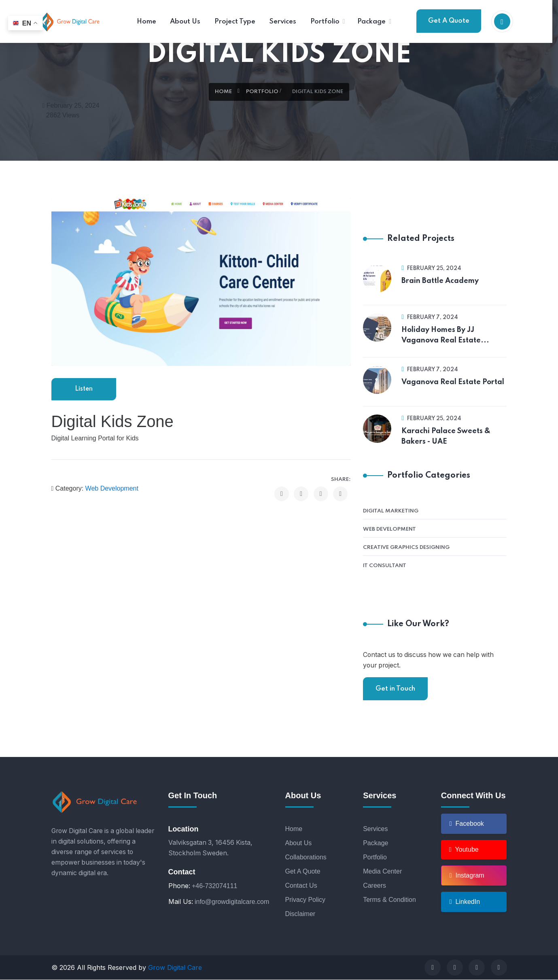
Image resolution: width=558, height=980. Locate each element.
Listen (84, 390)
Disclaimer (300, 914)
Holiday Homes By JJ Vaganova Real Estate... (445, 335)
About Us (299, 843)
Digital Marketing (391, 511)
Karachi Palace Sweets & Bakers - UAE (446, 436)
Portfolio (262, 92)
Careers (374, 886)
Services (375, 829)
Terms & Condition (389, 900)
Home (223, 92)
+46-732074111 (215, 886)
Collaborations (306, 858)
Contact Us (301, 886)
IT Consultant (385, 566)
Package (376, 843)
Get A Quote (449, 21)
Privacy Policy (306, 900)
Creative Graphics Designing (406, 547)
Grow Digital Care (175, 968)
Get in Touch (395, 689)
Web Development (112, 490)
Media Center (382, 872)
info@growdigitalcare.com (232, 902)
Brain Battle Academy (440, 281)
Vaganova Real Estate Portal (453, 382)
